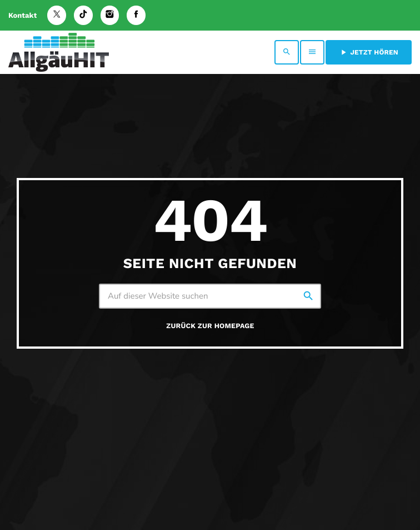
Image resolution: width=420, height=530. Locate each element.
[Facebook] (136, 15)
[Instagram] (110, 15)
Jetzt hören (369, 52)
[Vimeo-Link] (59, 52)
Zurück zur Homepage (210, 326)
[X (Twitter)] (57, 15)
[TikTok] (83, 15)
